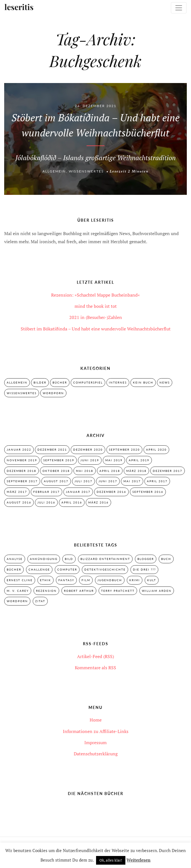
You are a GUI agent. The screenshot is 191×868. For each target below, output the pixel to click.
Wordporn (53, 393)
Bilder (40, 382)
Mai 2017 (132, 481)
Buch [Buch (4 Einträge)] (166, 559)
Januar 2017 (78, 492)
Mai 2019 (114, 460)
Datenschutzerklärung (96, 754)
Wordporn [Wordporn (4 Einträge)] (17, 601)
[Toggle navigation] (179, 8)
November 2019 (22, 460)
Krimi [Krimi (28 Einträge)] (135, 580)
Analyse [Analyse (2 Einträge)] (15, 559)
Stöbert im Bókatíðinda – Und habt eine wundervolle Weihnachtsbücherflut (96, 329)
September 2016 (148, 492)
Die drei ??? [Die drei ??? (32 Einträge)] (144, 569)
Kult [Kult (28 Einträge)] (152, 580)
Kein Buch (143, 382)
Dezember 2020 (88, 450)
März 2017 (17, 492)
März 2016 (98, 502)
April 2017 (157, 481)
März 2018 (136, 471)
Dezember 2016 (111, 492)
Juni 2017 (108, 481)
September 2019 (59, 460)
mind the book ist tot (96, 306)
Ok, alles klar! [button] (111, 860)
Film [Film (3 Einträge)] (86, 580)
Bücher (60, 382)
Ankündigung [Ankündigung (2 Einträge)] (44, 559)
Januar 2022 (19, 450)
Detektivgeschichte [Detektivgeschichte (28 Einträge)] (105, 569)
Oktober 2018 (56, 471)
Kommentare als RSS (95, 668)
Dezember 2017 (168, 471)
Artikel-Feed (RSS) (95, 656)
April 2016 (72, 502)
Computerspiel (88, 382)
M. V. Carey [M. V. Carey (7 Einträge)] (18, 591)
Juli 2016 (46, 502)
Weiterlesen (139, 860)
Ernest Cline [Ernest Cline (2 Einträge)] (20, 580)
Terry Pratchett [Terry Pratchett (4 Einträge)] (118, 591)
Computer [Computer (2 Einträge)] (67, 569)
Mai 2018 (85, 471)
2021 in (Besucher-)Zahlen (96, 317)
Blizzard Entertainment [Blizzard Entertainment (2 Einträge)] (105, 559)
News (165, 382)
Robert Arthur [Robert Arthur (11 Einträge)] (79, 591)
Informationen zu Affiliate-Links (96, 731)
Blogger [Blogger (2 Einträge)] (146, 559)
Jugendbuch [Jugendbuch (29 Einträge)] (110, 580)
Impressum (95, 742)
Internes (118, 382)
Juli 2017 (83, 481)
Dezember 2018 (22, 471)
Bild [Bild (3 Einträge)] (69, 559)
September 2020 (124, 450)
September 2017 (22, 481)
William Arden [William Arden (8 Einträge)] (157, 591)
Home (96, 720)
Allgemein (54, 172)
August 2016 (19, 502)
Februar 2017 (46, 492)
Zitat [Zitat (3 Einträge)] (40, 601)
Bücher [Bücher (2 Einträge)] (14, 569)
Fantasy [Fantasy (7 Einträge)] (66, 580)
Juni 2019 (90, 460)
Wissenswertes (86, 172)
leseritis (19, 8)
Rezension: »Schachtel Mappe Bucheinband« (95, 295)
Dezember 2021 (52, 450)
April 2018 (110, 471)
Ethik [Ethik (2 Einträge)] (46, 580)
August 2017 (56, 481)
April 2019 (139, 460)
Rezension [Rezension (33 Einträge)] (46, 591)
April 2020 (156, 450)
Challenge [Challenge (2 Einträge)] (39, 569)
